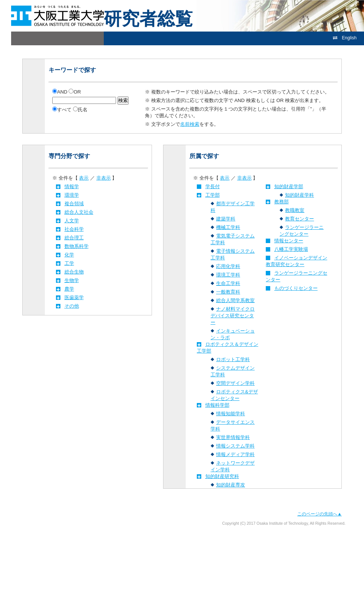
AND (60, 92)
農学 (69, 289)
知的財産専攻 (231, 485)
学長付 (213, 186)
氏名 (80, 110)
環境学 (72, 195)
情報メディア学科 (235, 454)
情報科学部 (217, 405)
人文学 (72, 221)
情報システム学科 (235, 446)
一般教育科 (228, 292)
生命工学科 (228, 283)
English (345, 38)
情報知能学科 (231, 414)
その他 (72, 306)
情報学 (72, 186)
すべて (63, 110)
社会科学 (74, 229)
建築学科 (226, 219)
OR (75, 92)
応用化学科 (228, 266)
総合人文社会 (79, 212)
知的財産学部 (289, 186)
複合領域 (74, 204)
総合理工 (74, 238)
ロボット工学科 (233, 359)
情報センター (289, 241)
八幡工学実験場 (291, 249)
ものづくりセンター (296, 288)
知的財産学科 (300, 195)
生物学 (72, 280)
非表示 (104, 178)
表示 (84, 178)
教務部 (282, 202)
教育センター (300, 219)
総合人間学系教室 (235, 300)
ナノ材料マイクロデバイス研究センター (233, 316)
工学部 (213, 195)
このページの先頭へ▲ (320, 514)
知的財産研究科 (222, 476)
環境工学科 (228, 275)
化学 (69, 255)
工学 (69, 263)
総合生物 (74, 272)
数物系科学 (77, 246)
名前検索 (190, 124)
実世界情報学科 (233, 437)
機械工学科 (228, 227)
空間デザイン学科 (235, 383)
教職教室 (295, 210)
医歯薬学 (74, 297)
